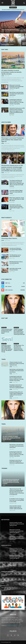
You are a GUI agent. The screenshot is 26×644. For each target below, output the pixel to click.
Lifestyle (3, 136)
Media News (4, 328)
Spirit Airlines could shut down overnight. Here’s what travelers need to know (17, 94)
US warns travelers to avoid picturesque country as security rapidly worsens (11, 72)
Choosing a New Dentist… (10, 238)
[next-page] (4, 118)
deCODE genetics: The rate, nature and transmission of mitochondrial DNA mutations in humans (19, 348)
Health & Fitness (5, 43)
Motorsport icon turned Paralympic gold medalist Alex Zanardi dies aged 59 (16, 87)
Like (24, 283)
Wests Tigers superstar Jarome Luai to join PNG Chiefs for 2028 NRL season (17, 199)
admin (3, 76)
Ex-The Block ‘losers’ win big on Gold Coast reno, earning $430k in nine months (17, 500)
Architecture (4, 28)
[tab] (13, 514)
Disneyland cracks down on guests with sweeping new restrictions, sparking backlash (17, 386)
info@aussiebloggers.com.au (13, 625)
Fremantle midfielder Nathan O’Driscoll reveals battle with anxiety (16, 192)
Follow (23, 286)
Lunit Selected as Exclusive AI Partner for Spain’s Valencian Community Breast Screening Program (11, 482)
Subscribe (22, 290)
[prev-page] (2, 118)
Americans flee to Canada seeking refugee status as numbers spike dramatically (16, 507)
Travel (3, 68)
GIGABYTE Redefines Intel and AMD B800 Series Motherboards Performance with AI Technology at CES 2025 (19, 332)
